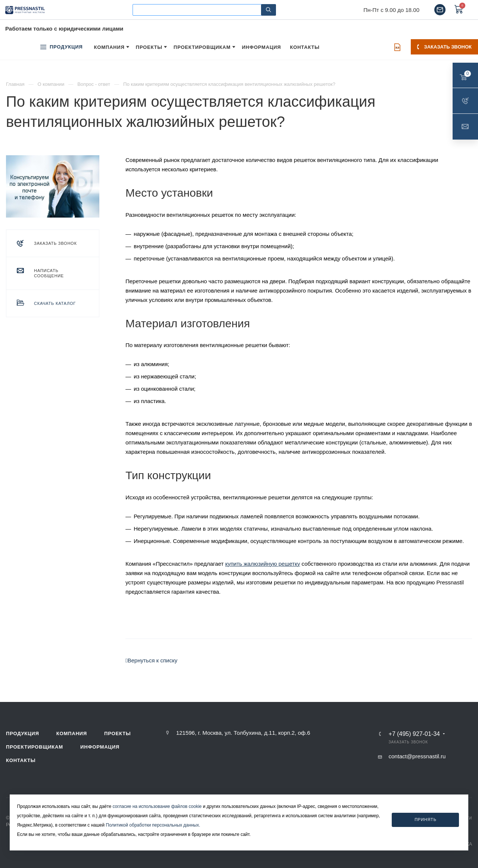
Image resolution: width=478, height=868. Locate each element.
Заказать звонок (444, 47)
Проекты (117, 733)
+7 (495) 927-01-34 (414, 734)
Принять (426, 819)
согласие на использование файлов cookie (157, 806)
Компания (72, 733)
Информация (100, 747)
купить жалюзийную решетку (263, 564)
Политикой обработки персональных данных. (153, 825)
